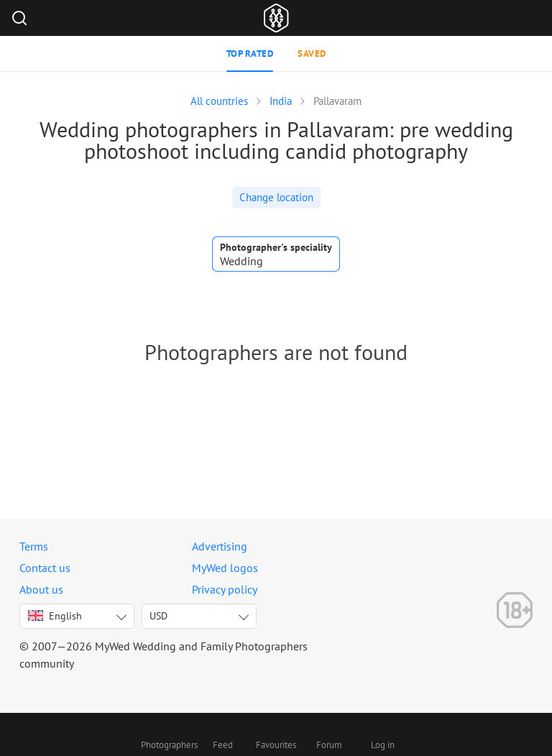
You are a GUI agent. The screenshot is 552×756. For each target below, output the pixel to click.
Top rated (250, 54)
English (55, 616)
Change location (276, 197)
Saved (312, 54)
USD (158, 616)
